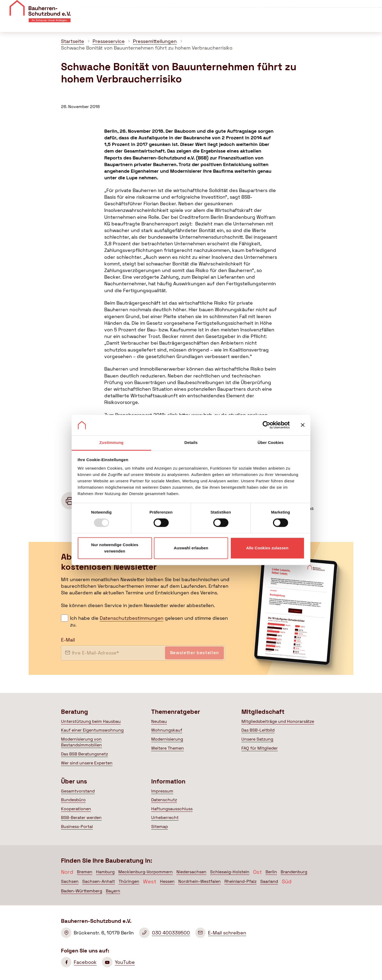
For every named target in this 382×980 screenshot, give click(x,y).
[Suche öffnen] (374, 24)
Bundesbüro (73, 800)
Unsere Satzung (257, 739)
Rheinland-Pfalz (240, 881)
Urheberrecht (165, 818)
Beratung (160, 23)
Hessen (167, 881)
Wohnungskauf (167, 730)
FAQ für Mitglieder (260, 748)
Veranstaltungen (274, 7)
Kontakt (307, 7)
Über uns (240, 7)
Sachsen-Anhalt (99, 881)
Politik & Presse (299, 23)
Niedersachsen (191, 872)
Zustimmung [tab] (112, 442)
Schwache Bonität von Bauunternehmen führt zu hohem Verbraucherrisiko (147, 48)
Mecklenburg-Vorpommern (146, 872)
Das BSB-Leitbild (258, 730)
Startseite (73, 41)
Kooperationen (76, 809)
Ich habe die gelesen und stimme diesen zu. (149, 621)
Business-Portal (77, 827)
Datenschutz (164, 800)
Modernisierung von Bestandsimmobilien (81, 742)
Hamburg (105, 872)
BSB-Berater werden (81, 818)
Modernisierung (167, 739)
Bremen (85, 872)
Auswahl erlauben (191, 548)
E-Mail (68, 640)
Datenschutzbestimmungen (132, 618)
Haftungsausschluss (172, 809)
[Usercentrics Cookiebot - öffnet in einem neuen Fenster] (266, 425)
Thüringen (129, 881)
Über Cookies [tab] (271, 442)
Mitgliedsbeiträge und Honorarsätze (278, 721)
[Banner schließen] (303, 425)
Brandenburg (294, 872)
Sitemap (160, 827)
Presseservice (109, 41)
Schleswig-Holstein (230, 872)
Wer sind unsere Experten (87, 763)
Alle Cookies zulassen (267, 548)
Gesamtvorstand (78, 791)
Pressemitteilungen (155, 41)
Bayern (113, 891)
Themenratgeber (203, 23)
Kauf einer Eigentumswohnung (92, 730)
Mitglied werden (354, 8)
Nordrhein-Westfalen (199, 881)
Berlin (271, 872)
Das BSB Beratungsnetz (84, 754)
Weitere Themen (168, 748)
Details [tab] (191, 442)
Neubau (159, 721)
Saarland (269, 881)
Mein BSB (347, 23)
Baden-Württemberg (82, 891)
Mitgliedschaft (252, 23)
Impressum (162, 791)
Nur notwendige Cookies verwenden (115, 548)
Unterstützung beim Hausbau (91, 721)
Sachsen (70, 881)
